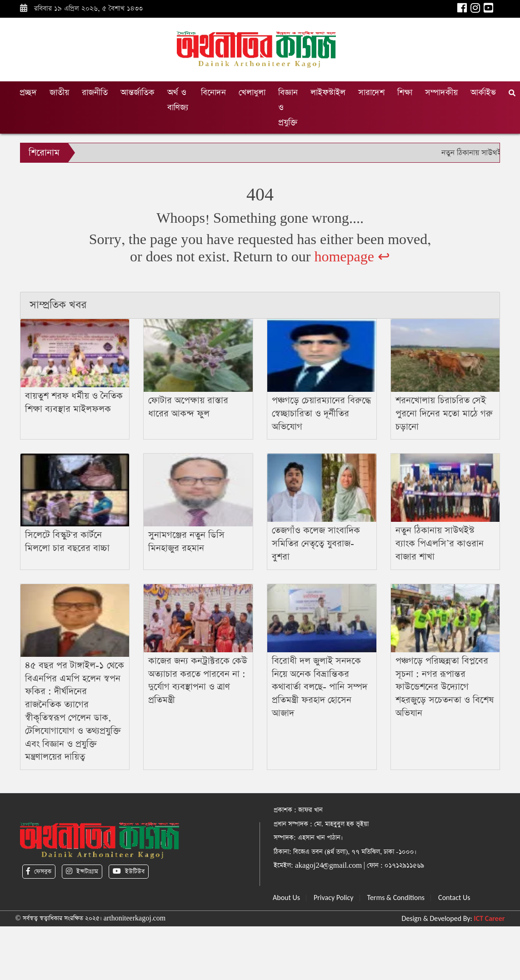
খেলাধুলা (252, 92)
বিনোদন (213, 92)
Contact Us (454, 897)
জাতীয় (59, 92)
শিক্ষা (405, 92)
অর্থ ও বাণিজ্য (178, 100)
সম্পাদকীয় (441, 92)
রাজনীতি (95, 92)
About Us (286, 897)
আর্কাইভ (483, 92)
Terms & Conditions (396, 897)
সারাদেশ (371, 92)
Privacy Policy (334, 897)
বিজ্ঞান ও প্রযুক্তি (288, 107)
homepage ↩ (352, 257)
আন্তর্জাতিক (137, 92)
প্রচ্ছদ (28, 92)
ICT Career (489, 918)
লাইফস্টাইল (328, 92)
